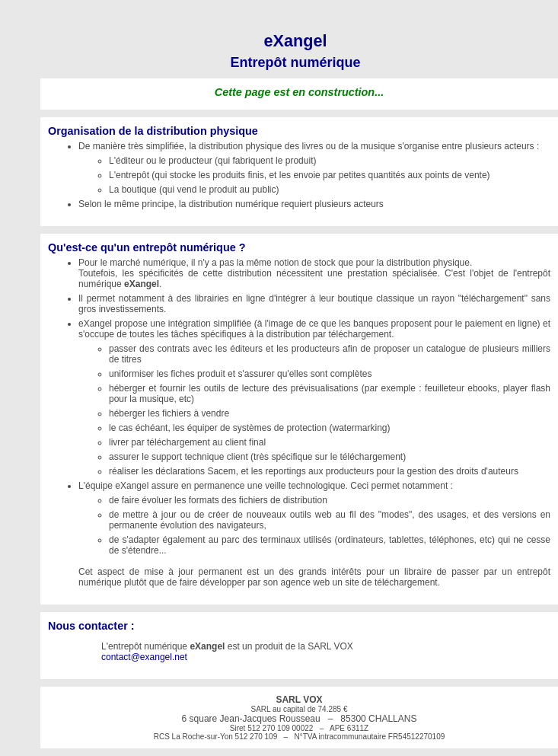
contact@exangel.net (144, 657)
